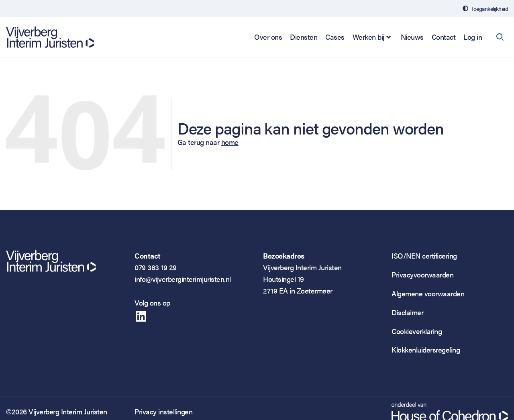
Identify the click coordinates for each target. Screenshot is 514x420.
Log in (473, 37)
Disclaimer (407, 312)
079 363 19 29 (156, 267)
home (230, 142)
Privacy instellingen (163, 411)
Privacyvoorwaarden (422, 274)
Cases (335, 37)
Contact (444, 37)
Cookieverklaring (417, 331)
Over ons (268, 37)
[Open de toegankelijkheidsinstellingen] (485, 8)
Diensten (304, 37)
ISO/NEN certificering (424, 256)
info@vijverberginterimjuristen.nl (183, 279)
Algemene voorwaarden (428, 293)
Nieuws (412, 37)
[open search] (500, 37)
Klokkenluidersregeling (426, 350)
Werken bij (368, 37)
